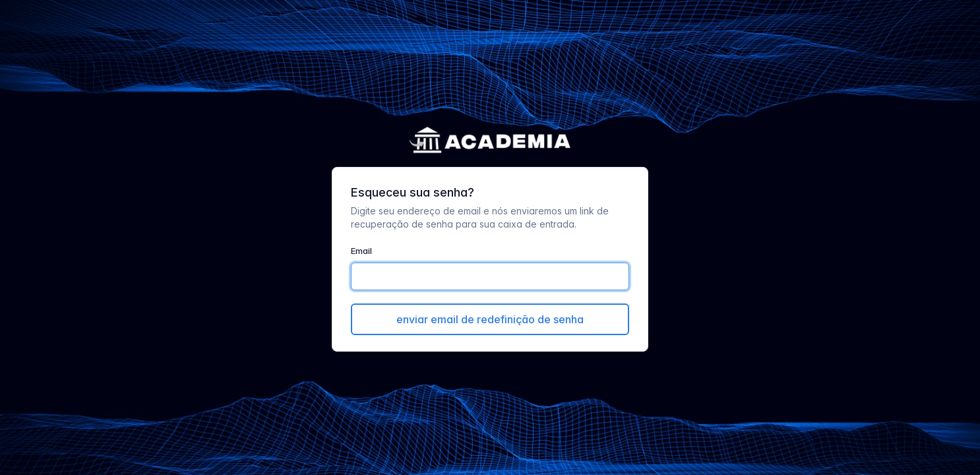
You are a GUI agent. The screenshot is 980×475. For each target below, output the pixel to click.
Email (361, 251)
